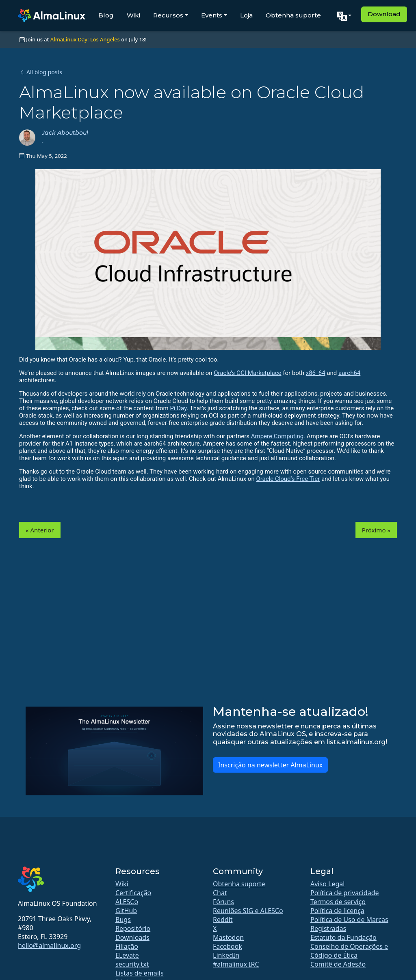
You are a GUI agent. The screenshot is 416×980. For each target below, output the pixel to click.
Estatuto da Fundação (343, 937)
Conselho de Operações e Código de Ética (349, 951)
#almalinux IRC (236, 964)
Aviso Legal (327, 884)
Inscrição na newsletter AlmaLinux (270, 765)
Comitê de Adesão (338, 964)
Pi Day (178, 408)
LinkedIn (226, 955)
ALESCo (127, 902)
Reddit (223, 920)
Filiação (127, 946)
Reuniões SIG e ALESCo (248, 911)
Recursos (168, 15)
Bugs (123, 920)
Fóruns (223, 902)
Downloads (132, 937)
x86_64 (316, 373)
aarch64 (349, 373)
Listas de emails (140, 973)
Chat (220, 893)
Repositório (133, 928)
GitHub (126, 911)
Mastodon (228, 937)
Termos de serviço (338, 902)
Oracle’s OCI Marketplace (247, 373)
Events (212, 15)
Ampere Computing (277, 436)
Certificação (133, 893)
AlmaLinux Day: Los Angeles (85, 39)
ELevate (127, 955)
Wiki (133, 15)
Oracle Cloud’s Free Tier (288, 479)
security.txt (132, 964)
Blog (106, 15)
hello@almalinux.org (49, 946)
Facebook (227, 946)
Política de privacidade (345, 893)
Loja (246, 15)
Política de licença (337, 911)
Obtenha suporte (293, 15)
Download (384, 14)
